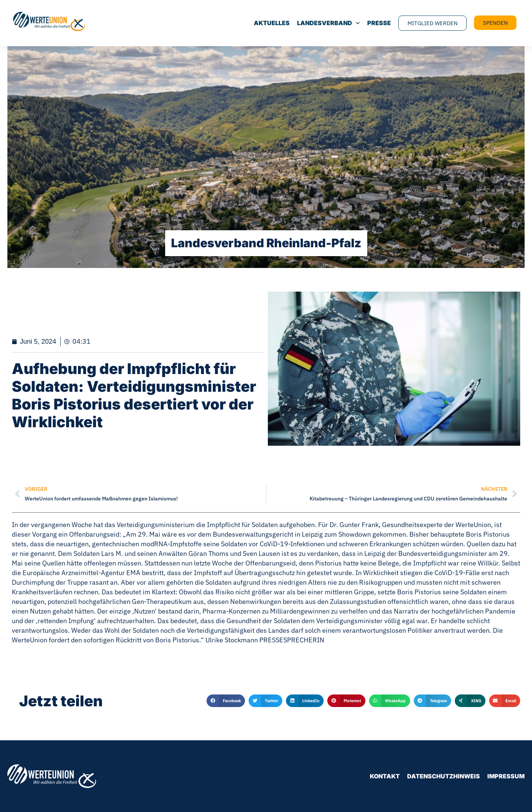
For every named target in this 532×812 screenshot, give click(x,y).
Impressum (506, 776)
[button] (226, 701)
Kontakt (385, 776)
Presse (378, 23)
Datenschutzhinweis (444, 776)
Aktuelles (271, 23)
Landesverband (328, 23)
